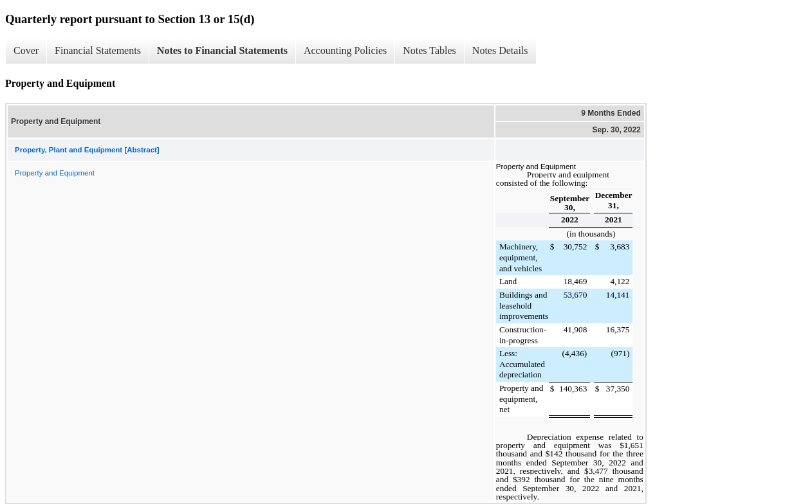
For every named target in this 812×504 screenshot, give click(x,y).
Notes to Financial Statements (222, 50)
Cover (26, 50)
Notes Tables (429, 50)
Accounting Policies (345, 50)
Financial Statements (98, 50)
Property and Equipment (55, 173)
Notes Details (500, 50)
